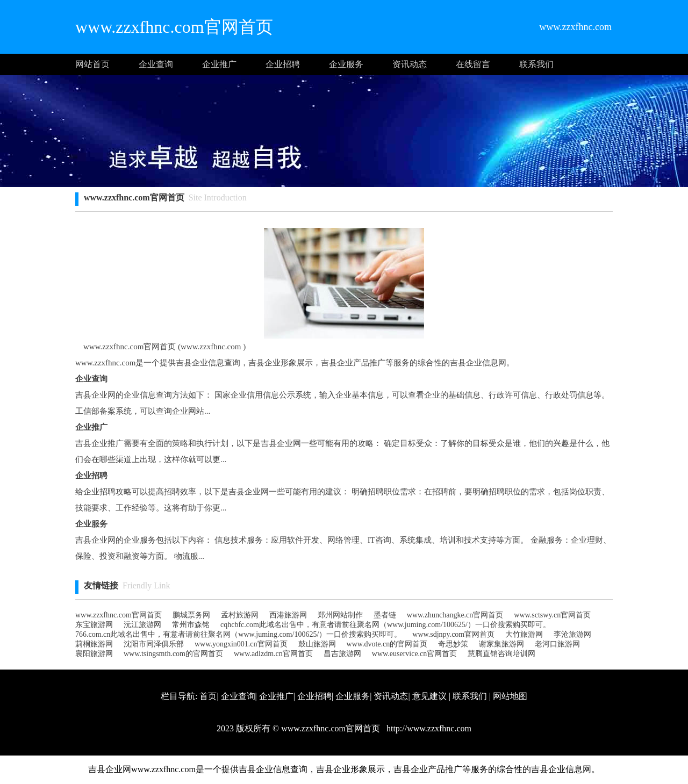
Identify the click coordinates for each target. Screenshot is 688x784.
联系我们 (536, 64)
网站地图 (510, 696)
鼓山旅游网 (317, 644)
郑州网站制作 (340, 615)
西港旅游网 (288, 615)
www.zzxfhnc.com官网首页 (119, 615)
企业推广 (219, 64)
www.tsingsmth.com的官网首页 (173, 654)
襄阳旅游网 (94, 654)
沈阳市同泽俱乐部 (154, 644)
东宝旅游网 (94, 625)
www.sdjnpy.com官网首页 (453, 634)
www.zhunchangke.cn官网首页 (455, 615)
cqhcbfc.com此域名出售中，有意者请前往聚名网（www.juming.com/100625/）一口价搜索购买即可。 (385, 625)
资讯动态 (410, 64)
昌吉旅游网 (342, 654)
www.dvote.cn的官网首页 (387, 644)
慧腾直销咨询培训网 (501, 654)
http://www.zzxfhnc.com (428, 728)
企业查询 (156, 64)
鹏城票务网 (191, 615)
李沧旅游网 (572, 634)
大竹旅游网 (524, 634)
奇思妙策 (453, 644)
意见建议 (429, 696)
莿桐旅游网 (94, 644)
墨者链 (385, 615)
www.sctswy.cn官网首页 (552, 615)
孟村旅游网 (240, 615)
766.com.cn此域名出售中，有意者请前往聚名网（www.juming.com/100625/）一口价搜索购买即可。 (238, 634)
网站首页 (92, 64)
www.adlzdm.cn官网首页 (273, 654)
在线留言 (473, 64)
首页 (208, 696)
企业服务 (346, 64)
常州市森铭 (191, 625)
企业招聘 (283, 64)
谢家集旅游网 (501, 644)
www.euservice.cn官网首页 (415, 654)
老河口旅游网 (557, 644)
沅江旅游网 (142, 625)
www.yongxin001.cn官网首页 (241, 644)
